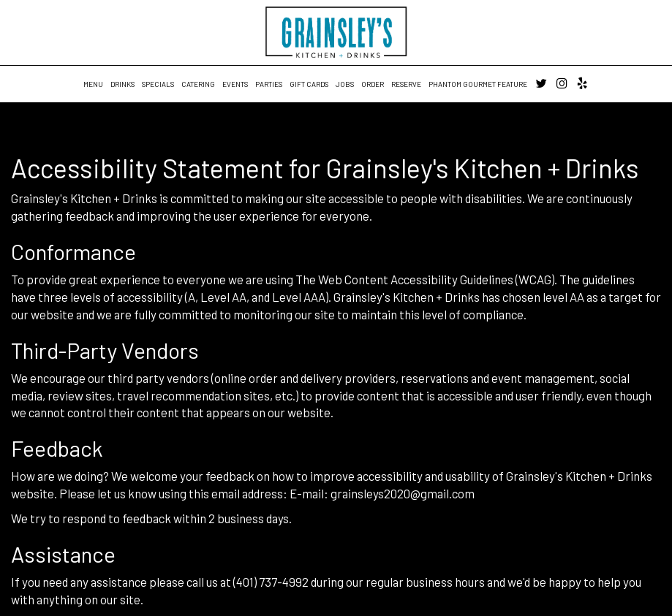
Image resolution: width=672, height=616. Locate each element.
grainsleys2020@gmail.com (403, 493)
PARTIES (269, 84)
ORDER (373, 84)
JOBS (345, 84)
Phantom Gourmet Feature (478, 84)
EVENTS (235, 84)
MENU (93, 84)
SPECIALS (158, 84)
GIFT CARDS (309, 84)
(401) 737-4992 (271, 582)
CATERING (198, 84)
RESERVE (406, 84)
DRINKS (122, 84)
